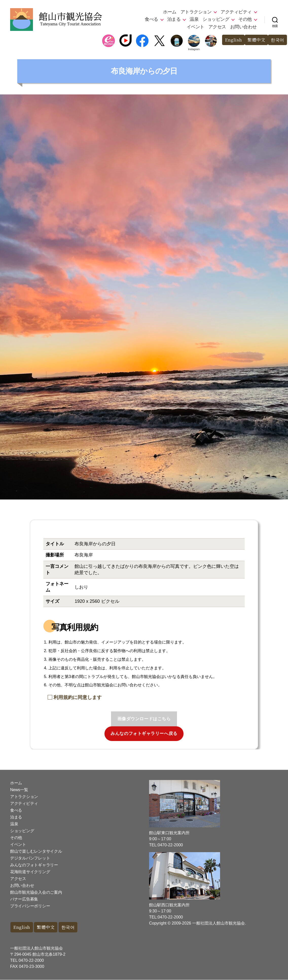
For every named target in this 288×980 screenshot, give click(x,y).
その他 (245, 19)
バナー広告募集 (24, 899)
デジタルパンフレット (30, 858)
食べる (151, 19)
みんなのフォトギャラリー (34, 865)
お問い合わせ (244, 27)
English (233, 40)
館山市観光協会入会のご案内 (36, 892)
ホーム (170, 12)
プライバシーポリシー (30, 906)
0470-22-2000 (31, 961)
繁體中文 (256, 40)
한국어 (277, 40)
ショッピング (216, 19)
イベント (195, 27)
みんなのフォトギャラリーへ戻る (144, 734)
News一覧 (19, 790)
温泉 (194, 19)
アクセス (217, 27)
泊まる (174, 19)
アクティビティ (236, 12)
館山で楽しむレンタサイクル (36, 851)
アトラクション (196, 12)
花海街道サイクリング (30, 872)
